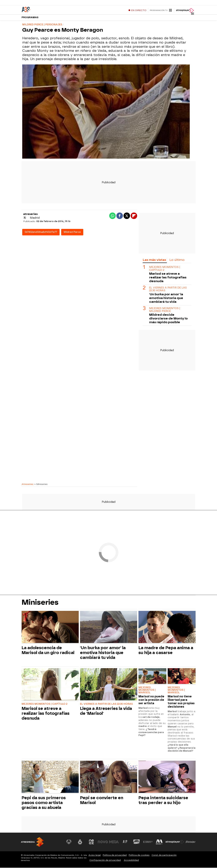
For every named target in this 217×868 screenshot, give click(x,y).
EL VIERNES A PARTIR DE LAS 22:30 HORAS (168, 290)
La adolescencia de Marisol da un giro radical (48, 651)
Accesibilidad (131, 861)
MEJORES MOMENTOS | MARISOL (147, 690)
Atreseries (28, 484)
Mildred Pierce (72, 232)
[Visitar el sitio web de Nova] (103, 842)
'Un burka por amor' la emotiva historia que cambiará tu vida (166, 298)
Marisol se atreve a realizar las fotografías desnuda (168, 278)
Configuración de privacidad (105, 861)
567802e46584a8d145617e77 (41, 232)
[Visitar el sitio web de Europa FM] (148, 842)
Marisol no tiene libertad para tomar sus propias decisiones (181, 702)
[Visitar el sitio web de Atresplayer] (175, 842)
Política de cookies (139, 855)
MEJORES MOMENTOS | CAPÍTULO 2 (165, 269)
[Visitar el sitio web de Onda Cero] (136, 842)
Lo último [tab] (177, 260)
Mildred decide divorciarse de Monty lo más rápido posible (168, 319)
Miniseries (40, 603)
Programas (30, 18)
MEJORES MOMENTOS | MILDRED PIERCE (165, 310)
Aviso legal (95, 855)
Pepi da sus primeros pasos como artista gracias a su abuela (44, 803)
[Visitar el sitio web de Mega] (114, 842)
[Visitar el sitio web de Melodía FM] (159, 842)
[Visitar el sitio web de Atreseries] (125, 842)
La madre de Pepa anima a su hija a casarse (166, 651)
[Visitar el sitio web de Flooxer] (191, 842)
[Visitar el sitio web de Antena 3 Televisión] (69, 842)
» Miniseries (41, 484)
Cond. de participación (164, 855)
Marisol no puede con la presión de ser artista (151, 700)
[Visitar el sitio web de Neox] (91, 842)
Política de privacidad (115, 855)
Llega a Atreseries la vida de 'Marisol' (106, 711)
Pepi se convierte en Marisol (102, 800)
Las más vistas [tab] (154, 260)
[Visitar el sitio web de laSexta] (80, 842)
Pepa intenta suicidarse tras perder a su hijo (163, 800)
